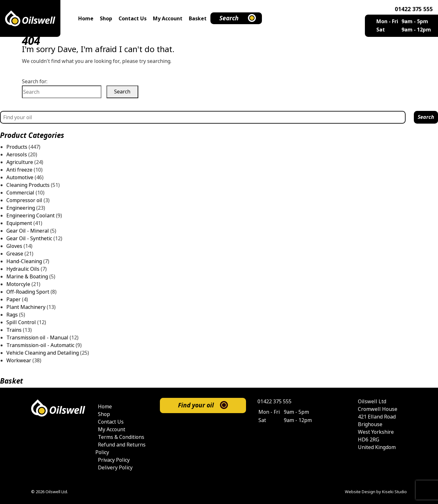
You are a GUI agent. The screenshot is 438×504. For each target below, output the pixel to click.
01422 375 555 (414, 9)
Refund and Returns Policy (120, 449)
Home (86, 19)
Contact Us (133, 19)
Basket (198, 19)
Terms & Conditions (121, 437)
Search (229, 18)
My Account (168, 19)
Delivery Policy (115, 468)
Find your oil (196, 405)
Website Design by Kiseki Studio (376, 492)
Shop (106, 19)
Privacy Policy (114, 460)
